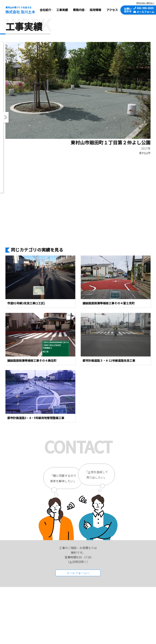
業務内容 (79, 10)
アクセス (112, 10)
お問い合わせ (128, 10)
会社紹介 (45, 10)
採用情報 (95, 10)
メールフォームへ (78, 573)
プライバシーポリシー (145, 3)
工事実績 (62, 10)
